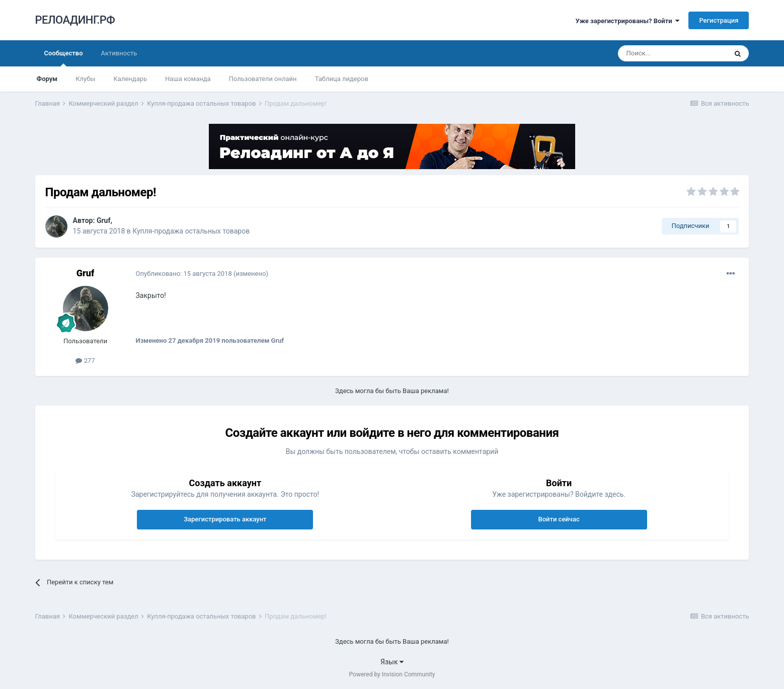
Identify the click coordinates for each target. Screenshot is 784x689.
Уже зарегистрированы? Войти (628, 21)
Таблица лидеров (342, 79)
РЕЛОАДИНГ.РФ (75, 20)
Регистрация (719, 20)
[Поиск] (672, 53)
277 (85, 361)
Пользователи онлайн (263, 79)
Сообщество (64, 58)
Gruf (104, 220)
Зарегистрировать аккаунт (225, 519)
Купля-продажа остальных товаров (191, 231)
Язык (392, 662)
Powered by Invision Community (392, 674)
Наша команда (188, 79)
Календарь (130, 79)
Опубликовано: (184, 274)
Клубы (85, 79)
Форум (47, 79)
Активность (119, 53)
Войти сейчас (559, 519)
